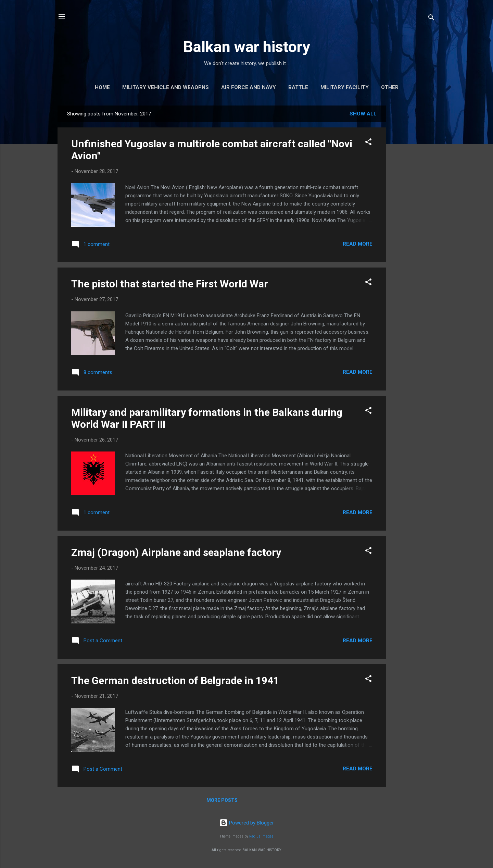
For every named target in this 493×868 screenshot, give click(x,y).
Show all (363, 114)
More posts (222, 800)
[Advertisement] (414, 208)
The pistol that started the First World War (170, 284)
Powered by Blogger (247, 823)
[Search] (431, 19)
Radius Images (261, 836)
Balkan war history (247, 47)
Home (102, 87)
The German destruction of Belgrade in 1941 (175, 680)
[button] (368, 143)
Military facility (345, 87)
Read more (358, 244)
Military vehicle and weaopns (166, 87)
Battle (298, 87)
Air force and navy (249, 87)
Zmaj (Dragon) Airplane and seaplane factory (176, 552)
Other (390, 87)
